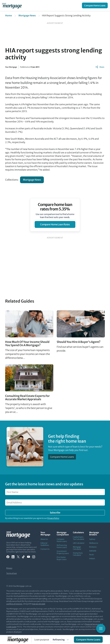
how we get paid (38, 604)
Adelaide (93, 551)
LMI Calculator (79, 543)
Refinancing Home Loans (62, 546)
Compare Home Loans (95, 6)
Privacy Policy (53, 518)
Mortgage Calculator (77, 548)
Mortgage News (27, 15)
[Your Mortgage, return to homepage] (12, 5)
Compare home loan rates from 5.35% (55, 207)
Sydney (92, 539)
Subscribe (55, 513)
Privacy (9, 568)
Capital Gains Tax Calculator (79, 538)
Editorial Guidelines (45, 544)
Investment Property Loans (63, 552)
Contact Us (45, 549)
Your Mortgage (11, 67)
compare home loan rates (55, 224)
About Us (44, 539)
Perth (92, 555)
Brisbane (93, 547)
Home (9, 15)
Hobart (92, 559)
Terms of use (12, 573)
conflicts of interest (14, 604)
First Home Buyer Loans (62, 558)
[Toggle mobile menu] (101, 629)
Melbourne (94, 543)
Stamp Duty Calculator (78, 554)
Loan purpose (42, 640)
